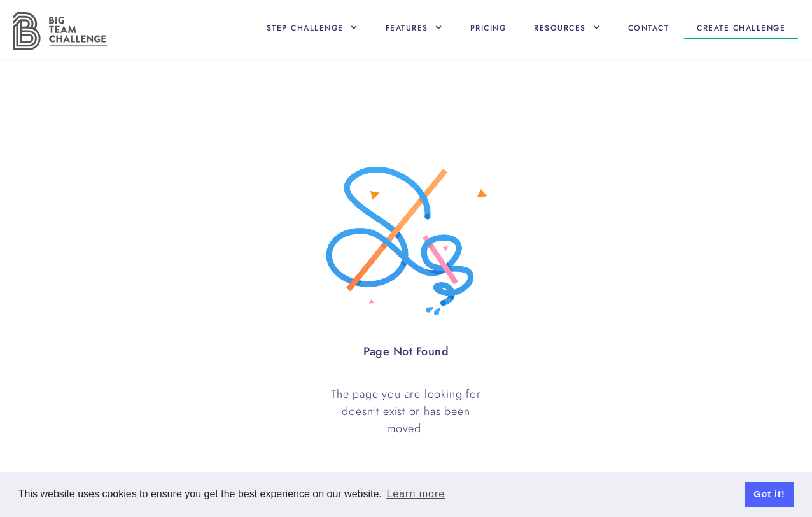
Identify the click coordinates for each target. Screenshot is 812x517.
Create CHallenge (741, 28)
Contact (649, 28)
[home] (60, 31)
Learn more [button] (416, 494)
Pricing (488, 28)
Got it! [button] (769, 494)
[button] (312, 28)
